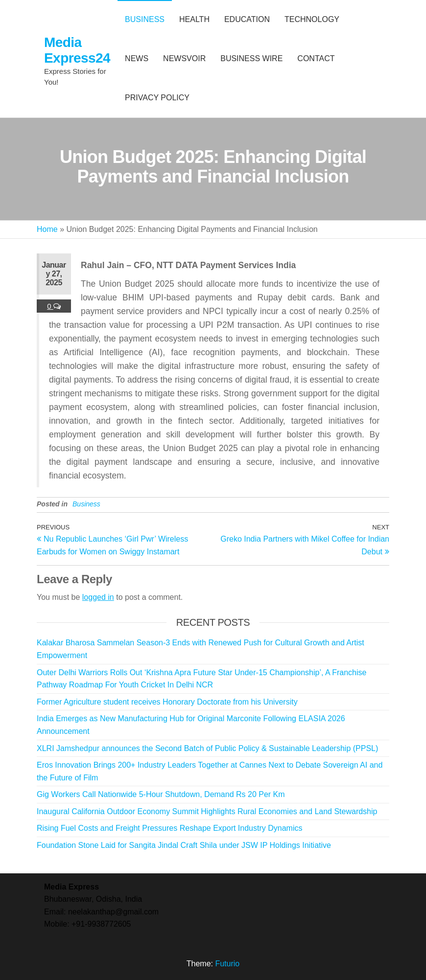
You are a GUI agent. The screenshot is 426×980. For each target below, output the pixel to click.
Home (47, 229)
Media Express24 (77, 50)
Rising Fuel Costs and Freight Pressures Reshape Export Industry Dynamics (169, 828)
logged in (98, 597)
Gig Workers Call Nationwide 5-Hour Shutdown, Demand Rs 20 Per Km (161, 794)
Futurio (227, 964)
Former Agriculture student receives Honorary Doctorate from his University (167, 702)
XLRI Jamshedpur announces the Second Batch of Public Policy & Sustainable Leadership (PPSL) (207, 748)
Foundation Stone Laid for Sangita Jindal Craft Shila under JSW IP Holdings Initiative (184, 845)
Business (86, 504)
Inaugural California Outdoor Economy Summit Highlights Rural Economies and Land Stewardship (207, 811)
